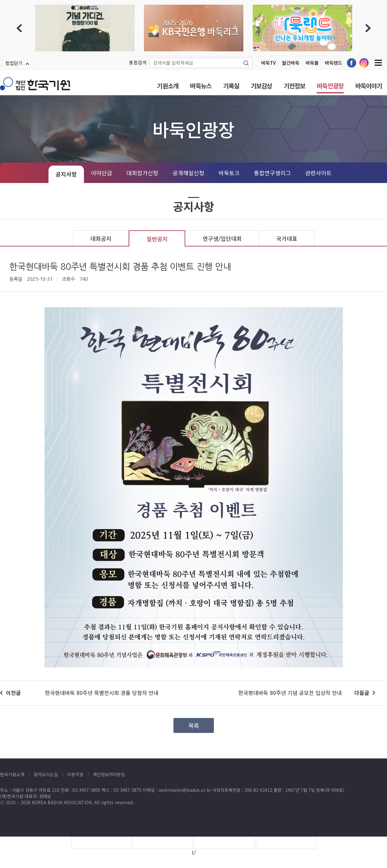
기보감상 (262, 86)
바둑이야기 (369, 86)
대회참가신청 (142, 173)
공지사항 (66, 174)
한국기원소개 (12, 774)
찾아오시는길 (46, 774)
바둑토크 (229, 173)
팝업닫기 (17, 63)
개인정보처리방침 (109, 774)
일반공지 (157, 239)
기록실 (231, 86)
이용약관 (75, 774)
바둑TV (268, 63)
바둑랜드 (334, 63)
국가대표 (287, 238)
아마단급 (102, 173)
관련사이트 (318, 173)
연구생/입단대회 (222, 238)
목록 (194, 725)
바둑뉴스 (201, 86)
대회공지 (101, 238)
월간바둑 (291, 63)
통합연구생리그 (272, 173)
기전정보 (295, 86)
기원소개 (168, 86)
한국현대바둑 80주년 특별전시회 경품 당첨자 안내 (102, 693)
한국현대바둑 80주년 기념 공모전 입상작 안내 (290, 693)
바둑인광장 (330, 86)
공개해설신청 (188, 173)
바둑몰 (312, 63)
